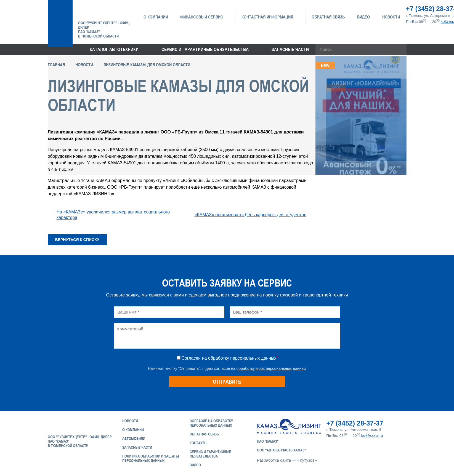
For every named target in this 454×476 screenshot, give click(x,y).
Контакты (198, 443)
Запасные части (290, 49)
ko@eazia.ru (372, 435)
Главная (56, 65)
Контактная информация (267, 17)
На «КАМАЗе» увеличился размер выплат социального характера (113, 215)
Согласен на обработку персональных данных (230, 358)
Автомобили (134, 438)
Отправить (227, 382)
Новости (391, 17)
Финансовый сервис (202, 17)
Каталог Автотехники (114, 49)
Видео (363, 17)
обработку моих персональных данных (271, 368)
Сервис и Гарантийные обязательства (210, 454)
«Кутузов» (307, 460)
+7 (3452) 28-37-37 (355, 423)
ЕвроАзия (106, 12)
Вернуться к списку (77, 240)
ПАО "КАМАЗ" (268, 441)
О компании (156, 17)
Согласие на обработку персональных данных (211, 423)
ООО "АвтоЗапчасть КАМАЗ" (281, 450)
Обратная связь (328, 17)
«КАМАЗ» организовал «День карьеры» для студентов (250, 215)
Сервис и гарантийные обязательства (205, 49)
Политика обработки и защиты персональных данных (151, 458)
